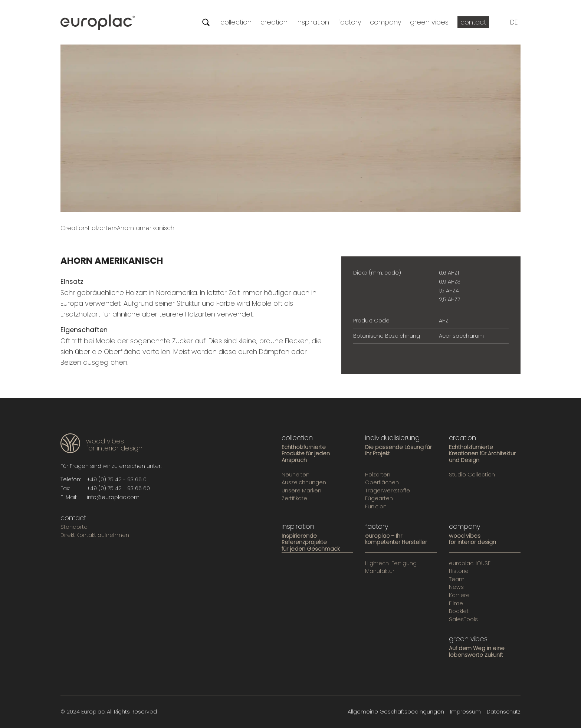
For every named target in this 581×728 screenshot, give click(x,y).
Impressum (465, 712)
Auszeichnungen (304, 483)
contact (473, 22)
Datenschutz (504, 712)
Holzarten (102, 228)
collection (236, 22)
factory (349, 22)
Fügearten (379, 499)
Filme (456, 604)
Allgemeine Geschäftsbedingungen (396, 712)
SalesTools (463, 620)
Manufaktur (380, 571)
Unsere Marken (301, 491)
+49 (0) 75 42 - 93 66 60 (118, 488)
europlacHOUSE (470, 564)
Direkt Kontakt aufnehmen (95, 535)
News (456, 587)
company (385, 22)
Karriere (459, 596)
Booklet (459, 611)
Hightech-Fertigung (391, 564)
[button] (514, 22)
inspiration (313, 22)
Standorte (74, 527)
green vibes (429, 22)
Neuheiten (296, 475)
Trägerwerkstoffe (388, 491)
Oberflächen (382, 483)
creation (274, 22)
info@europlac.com (113, 497)
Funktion (376, 507)
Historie (459, 571)
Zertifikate (294, 499)
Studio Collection (472, 475)
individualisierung (392, 438)
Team (457, 580)
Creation (73, 228)
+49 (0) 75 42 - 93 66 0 (117, 479)
